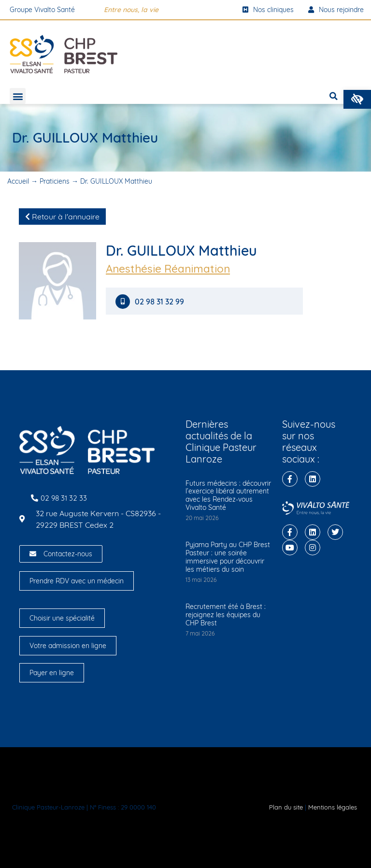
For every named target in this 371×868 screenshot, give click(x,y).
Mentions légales (333, 807)
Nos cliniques (268, 10)
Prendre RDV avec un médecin (77, 581)
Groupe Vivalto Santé (42, 10)
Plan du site (286, 807)
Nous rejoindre (336, 10)
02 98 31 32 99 (160, 302)
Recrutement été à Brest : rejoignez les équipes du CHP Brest (226, 615)
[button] (357, 99)
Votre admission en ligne (68, 646)
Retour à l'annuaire (62, 217)
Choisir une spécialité (62, 618)
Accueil (18, 181)
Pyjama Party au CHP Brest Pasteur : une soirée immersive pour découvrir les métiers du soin (228, 557)
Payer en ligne (52, 673)
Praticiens (55, 181)
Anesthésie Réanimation (168, 269)
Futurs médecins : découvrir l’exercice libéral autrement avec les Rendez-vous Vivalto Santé (228, 495)
